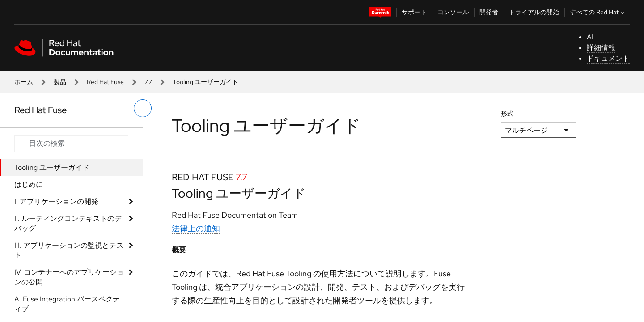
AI (590, 37)
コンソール (453, 12)
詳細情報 (601, 48)
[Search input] (71, 144)
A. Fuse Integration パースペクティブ (67, 304)
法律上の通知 (196, 228)
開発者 (489, 12)
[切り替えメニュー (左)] (143, 108)
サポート (414, 12)
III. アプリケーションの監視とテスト (69, 250)
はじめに (29, 184)
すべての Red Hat (598, 12)
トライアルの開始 (534, 12)
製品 (60, 82)
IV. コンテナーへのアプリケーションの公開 (69, 277)
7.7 (148, 82)
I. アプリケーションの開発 (56, 201)
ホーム (24, 82)
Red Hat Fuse (105, 82)
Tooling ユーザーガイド (52, 167)
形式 (507, 114)
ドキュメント (608, 58)
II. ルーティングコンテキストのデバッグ (68, 223)
